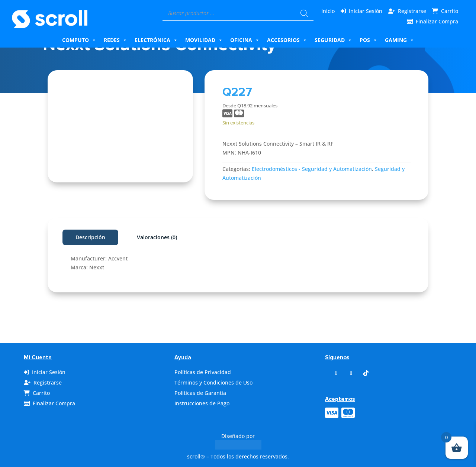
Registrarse (412, 11)
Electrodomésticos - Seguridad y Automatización (312, 169)
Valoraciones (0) (157, 237)
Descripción (90, 237)
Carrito (450, 11)
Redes (115, 40)
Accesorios (287, 40)
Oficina (245, 40)
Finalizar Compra (437, 21)
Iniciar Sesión (366, 11)
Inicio (328, 11)
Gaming (400, 40)
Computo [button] (79, 40)
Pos (369, 40)
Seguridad (333, 40)
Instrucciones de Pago (202, 403)
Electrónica (156, 40)
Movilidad (204, 40)
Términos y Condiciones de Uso (213, 382)
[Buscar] (304, 13)
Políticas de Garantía (200, 393)
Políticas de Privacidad (203, 372)
